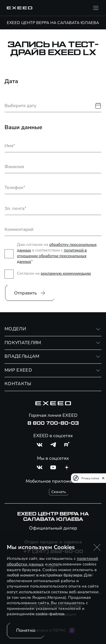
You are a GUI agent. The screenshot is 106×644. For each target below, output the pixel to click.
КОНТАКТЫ (18, 384)
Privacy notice (90, 478)
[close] (103, 478)
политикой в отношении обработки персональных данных (52, 256)
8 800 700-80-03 (53, 423)
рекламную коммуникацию (66, 273)
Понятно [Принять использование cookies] (26, 630)
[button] (97, 547)
